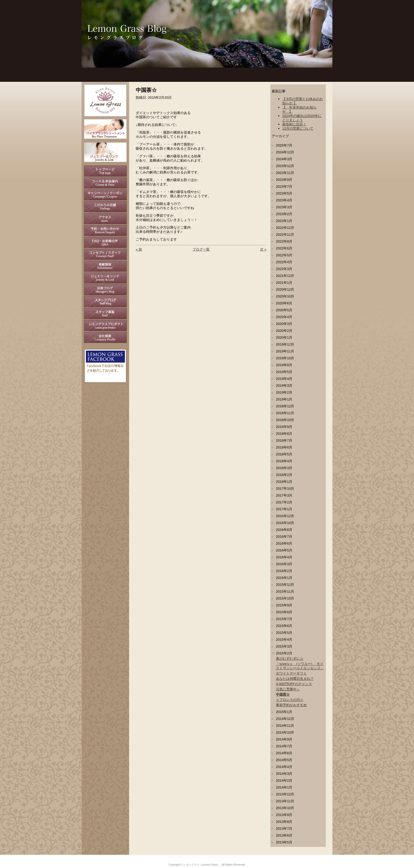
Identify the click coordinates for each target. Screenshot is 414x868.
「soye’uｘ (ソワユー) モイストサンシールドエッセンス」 (300, 666)
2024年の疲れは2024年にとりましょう (302, 118)
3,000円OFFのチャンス (294, 684)
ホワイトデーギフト (291, 673)
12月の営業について (298, 128)
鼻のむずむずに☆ (290, 659)
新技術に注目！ (294, 124)
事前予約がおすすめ (291, 705)
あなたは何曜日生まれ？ (295, 679)
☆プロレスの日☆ (290, 700)
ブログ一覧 (201, 249)
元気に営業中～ (288, 689)
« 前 (139, 249)
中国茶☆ (283, 694)
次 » (263, 249)
